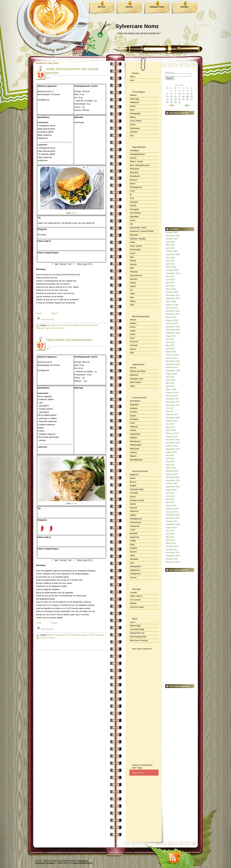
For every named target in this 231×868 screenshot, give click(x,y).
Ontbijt (133, 541)
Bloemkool (135, 169)
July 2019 (170, 339)
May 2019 (170, 345)
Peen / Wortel (136, 246)
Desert (133, 497)
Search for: (170, 72)
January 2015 (172, 474)
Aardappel (134, 150)
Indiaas (133, 430)
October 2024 (172, 251)
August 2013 (171, 527)
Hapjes (133, 515)
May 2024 (170, 261)
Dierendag (135, 99)
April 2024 (170, 264)
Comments (137, 629)
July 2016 (170, 424)
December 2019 (173, 327)
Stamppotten (135, 566)
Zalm (132, 305)
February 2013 (172, 546)
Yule (132, 136)
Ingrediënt (134, 217)
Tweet (39, 313)
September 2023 (173, 273)
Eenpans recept (137, 500)
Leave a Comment (48, 638)
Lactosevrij (135, 526)
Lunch (133, 530)
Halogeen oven (137, 379)
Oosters (133, 452)
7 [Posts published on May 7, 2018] (167, 94)
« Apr (171, 105)
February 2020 (172, 320)
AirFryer (102, 7)
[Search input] (145, 773)
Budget (133, 486)
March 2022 (171, 301)
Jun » (188, 105)
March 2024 (171, 267)
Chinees (134, 412)
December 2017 (173, 399)
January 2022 (172, 308)
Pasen (133, 125)
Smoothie (134, 559)
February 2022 (172, 305)
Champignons (136, 187)
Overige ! (185, 7)
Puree (133, 253)
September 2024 (173, 254)
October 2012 (172, 559)
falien (48, 78)
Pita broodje (135, 250)
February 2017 (172, 414)
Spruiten (134, 279)
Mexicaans (135, 449)
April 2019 (170, 349)
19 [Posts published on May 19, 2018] (187, 97)
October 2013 (172, 521)
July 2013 (170, 531)
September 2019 (173, 333)
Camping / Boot (54, 325)
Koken (133, 334)
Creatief (133, 592)
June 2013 (170, 534)
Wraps (133, 301)
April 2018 (170, 386)
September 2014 (173, 487)
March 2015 (171, 468)
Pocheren (134, 342)
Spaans (133, 456)
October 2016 (172, 421)
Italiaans (134, 438)
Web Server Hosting (139, 640)
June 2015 (170, 458)
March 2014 (171, 506)
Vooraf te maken (137, 607)
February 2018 (172, 392)
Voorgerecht (135, 574)
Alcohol (133, 158)
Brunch (133, 482)
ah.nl (74, 213)
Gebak (133, 504)
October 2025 (172, 239)
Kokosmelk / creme (138, 228)
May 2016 (170, 427)
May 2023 (170, 283)
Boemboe (134, 172)
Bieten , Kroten (136, 161)
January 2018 (172, 396)
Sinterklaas (135, 128)
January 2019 (172, 358)
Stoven (133, 349)
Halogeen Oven (157, 7)
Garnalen (134, 202)
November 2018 (173, 364)
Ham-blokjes (135, 213)
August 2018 (171, 374)
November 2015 (173, 443)
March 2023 (171, 289)
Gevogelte (134, 209)
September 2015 (173, 449)
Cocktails (134, 493)
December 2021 (173, 311)
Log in (133, 622)
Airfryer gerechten (138, 371)
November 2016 (173, 418)
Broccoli (133, 180)
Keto (132, 80)
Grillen (133, 331)
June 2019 (170, 342)
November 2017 (173, 402)
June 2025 (170, 242)
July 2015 (170, 455)
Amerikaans (135, 401)
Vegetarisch (41, 328)
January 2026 (172, 232)
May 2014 (170, 499)
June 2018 (170, 380)
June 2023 (170, 280)
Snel (132, 563)
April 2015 (170, 465)
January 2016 (172, 436)
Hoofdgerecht (136, 519)
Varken (133, 286)
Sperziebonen (136, 275)
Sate (132, 268)
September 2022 (173, 298)
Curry (132, 191)
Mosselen (134, 235)
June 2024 (170, 258)
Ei (131, 194)
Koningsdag (135, 113)
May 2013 (170, 537)
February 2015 (172, 471)
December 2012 (173, 552)
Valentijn (134, 132)
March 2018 (171, 389)
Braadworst (135, 176)
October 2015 (172, 446)
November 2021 (173, 314)
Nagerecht (135, 537)
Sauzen (133, 552)
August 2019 (171, 336)
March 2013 (171, 543)
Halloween (135, 102)
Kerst (132, 110)
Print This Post (48, 319)
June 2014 (170, 496)
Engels (133, 416)
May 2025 (170, 245)
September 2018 (173, 370)
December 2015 (173, 440)
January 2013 (172, 549)
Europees (134, 419)
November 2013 (173, 518)
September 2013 (173, 524)
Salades (134, 548)
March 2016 (171, 430)
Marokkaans (135, 441)
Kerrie (133, 220)
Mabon (133, 117)
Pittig (132, 544)
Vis (131, 290)
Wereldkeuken (136, 460)
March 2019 (171, 352)
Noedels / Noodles (138, 239)
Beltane (133, 95)
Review (133, 603)
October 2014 (172, 483)
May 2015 (170, 461)
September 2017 (173, 405)
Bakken (51, 635)
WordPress (83, 861)
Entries (135, 626)
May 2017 (170, 411)
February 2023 (172, 292)
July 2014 (170, 493)
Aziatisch (134, 408)
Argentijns (134, 405)
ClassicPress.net (137, 633)
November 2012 (173, 556)
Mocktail (134, 533)
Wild (132, 297)
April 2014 (170, 502)
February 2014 (172, 509)
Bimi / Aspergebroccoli (140, 165)
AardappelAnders (138, 154)
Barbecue (134, 375)
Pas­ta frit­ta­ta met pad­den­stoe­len (69, 340)
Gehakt (133, 205)
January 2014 (172, 512)
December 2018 (173, 361)
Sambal (133, 264)
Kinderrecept (135, 522)
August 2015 (171, 452)
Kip (131, 224)
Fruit (132, 198)
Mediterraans (136, 445)
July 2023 (170, 276)
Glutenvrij (134, 511)
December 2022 (173, 295)
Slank (132, 555)
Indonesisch (135, 434)
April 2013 (170, 540)
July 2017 (170, 408)
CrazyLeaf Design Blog (83, 863)
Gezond (133, 508)
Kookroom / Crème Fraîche (142, 231)
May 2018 (170, 383)
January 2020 (172, 323)
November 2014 (173, 480)
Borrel (133, 478)
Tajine (133, 386)
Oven (132, 338)
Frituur (133, 327)
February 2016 (172, 433)
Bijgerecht (134, 474)
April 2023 (170, 286)
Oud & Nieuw (136, 121)
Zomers (133, 577)
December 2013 (173, 515)
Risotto (133, 261)
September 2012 (173, 562)
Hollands (134, 427)
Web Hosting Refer (138, 637)
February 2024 (172, 270)
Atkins (133, 77)
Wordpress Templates (45, 863)
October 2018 (172, 367)
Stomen (129, 7)
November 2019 (173, 330)
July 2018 (170, 377)
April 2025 (170, 248)
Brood (133, 184)
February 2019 (172, 355)
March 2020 (171, 317)
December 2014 (173, 477)
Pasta (132, 242)
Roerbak (134, 345)
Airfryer (133, 320)
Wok (132, 353)
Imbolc (133, 106)
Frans (132, 423)
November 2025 (173, 236)
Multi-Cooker (135, 382)
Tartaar (133, 283)
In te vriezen (135, 600)
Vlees (132, 294)
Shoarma (134, 272)
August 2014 (171, 490)
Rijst (132, 257)
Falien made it (136, 596)
